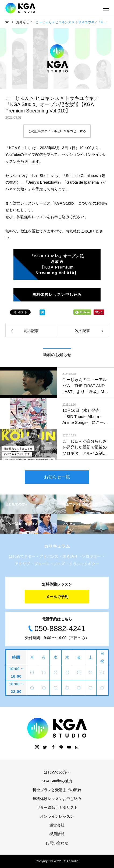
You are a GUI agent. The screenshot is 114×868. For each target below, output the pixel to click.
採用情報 (57, 834)
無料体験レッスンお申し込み (57, 799)
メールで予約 (57, 597)
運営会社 (57, 825)
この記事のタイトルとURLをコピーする (57, 131)
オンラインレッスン (57, 816)
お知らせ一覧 (57, 477)
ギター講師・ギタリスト (57, 807)
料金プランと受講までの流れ (57, 790)
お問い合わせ (57, 843)
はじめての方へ (57, 772)
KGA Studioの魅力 (57, 781)
